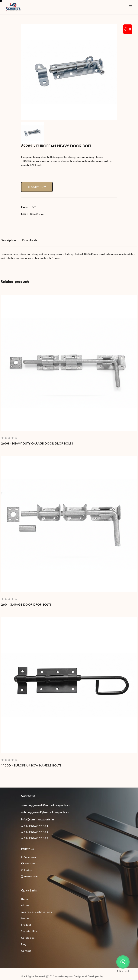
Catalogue (28, 938)
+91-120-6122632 (35, 832)
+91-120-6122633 (35, 838)
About (25, 905)
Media (25, 918)
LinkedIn (28, 870)
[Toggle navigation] (130, 7)
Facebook (29, 857)
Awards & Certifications (37, 912)
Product (26, 925)
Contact (26, 951)
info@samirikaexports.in (37, 819)
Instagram (29, 876)
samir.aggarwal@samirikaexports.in (45, 805)
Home (25, 899)
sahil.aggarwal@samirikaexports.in (45, 812)
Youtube (28, 863)
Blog (24, 944)
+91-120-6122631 (35, 826)
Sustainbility (29, 931)
